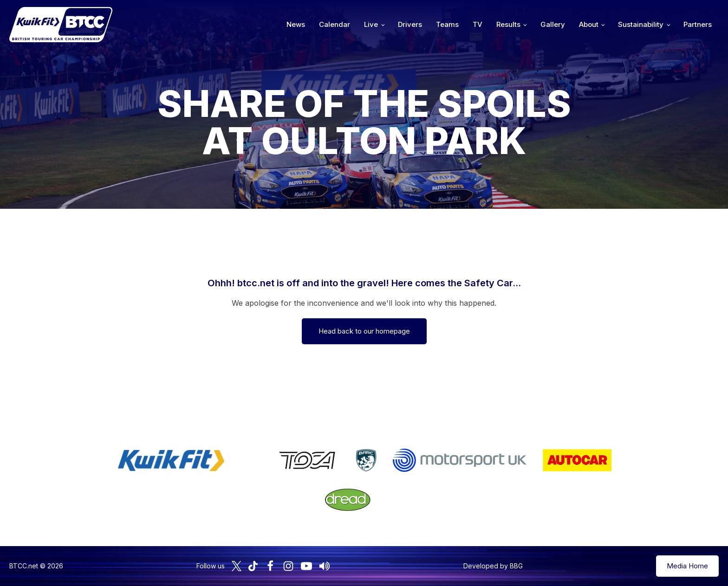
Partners (698, 24)
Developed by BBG (493, 566)
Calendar (335, 24)
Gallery (553, 24)
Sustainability (641, 24)
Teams (447, 24)
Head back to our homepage (364, 331)
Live (371, 24)
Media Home (687, 566)
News (296, 24)
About (589, 24)
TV (478, 24)
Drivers (410, 24)
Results (508, 24)
